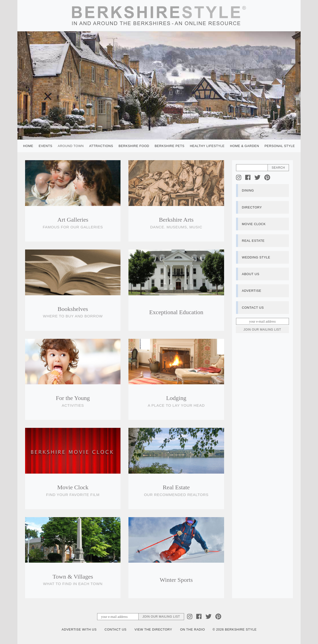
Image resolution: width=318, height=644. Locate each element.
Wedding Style (256, 257)
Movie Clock (254, 224)
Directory (252, 207)
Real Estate (253, 241)
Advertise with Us (79, 629)
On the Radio (193, 629)
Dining (248, 190)
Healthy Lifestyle (207, 146)
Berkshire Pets (169, 146)
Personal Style (280, 146)
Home (28, 146)
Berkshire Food (134, 146)
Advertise (252, 291)
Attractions (101, 146)
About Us (251, 274)
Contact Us (253, 308)
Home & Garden (245, 146)
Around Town (71, 146)
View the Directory (153, 629)
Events (46, 146)
